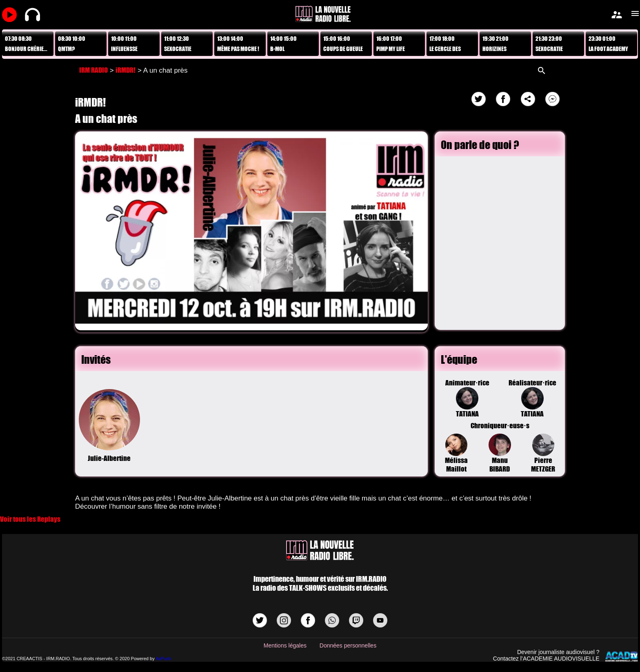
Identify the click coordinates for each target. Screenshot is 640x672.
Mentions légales (285, 645)
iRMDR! (126, 70)
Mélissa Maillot (456, 453)
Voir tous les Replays (30, 519)
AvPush (164, 659)
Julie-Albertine (109, 426)
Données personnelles (348, 645)
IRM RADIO (93, 70)
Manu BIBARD (500, 453)
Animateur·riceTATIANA (467, 398)
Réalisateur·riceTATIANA (532, 398)
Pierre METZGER (543, 453)
